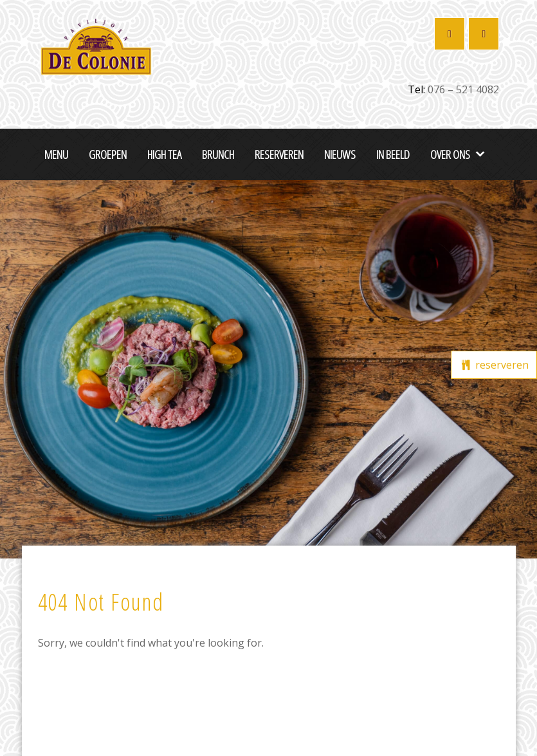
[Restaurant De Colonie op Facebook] (450, 34)
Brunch (218, 154)
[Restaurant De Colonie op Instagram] (484, 34)
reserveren (494, 365)
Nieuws (340, 154)
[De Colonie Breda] (96, 45)
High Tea (164, 154)
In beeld (393, 154)
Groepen (108, 154)
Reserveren (279, 154)
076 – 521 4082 (463, 89)
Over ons (450, 154)
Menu (56, 154)
